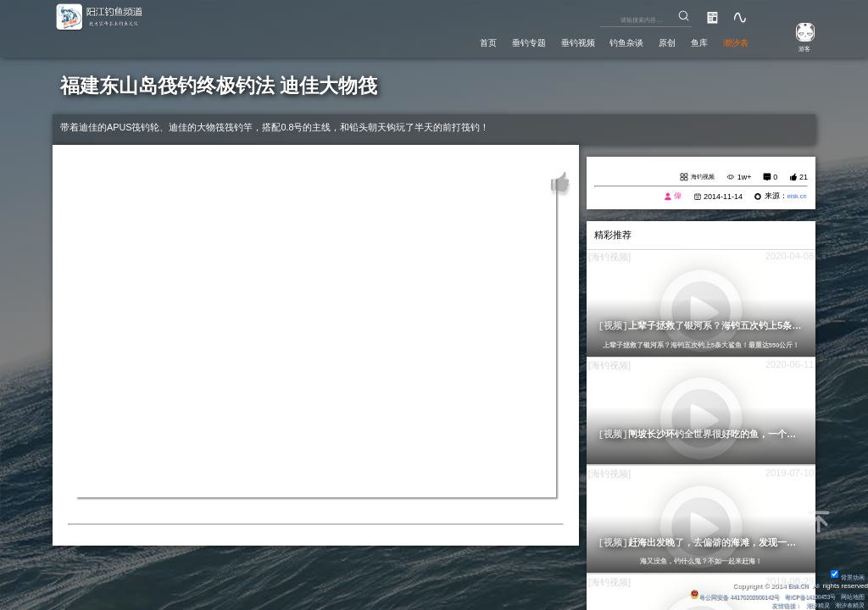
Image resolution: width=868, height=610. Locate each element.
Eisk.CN (793, 585)
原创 (645, 42)
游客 (797, 48)
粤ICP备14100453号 (800, 596)
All (815, 585)
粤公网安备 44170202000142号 (711, 596)
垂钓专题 (470, 42)
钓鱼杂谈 (594, 42)
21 (804, 178)
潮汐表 (730, 42)
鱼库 (685, 42)
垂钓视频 (532, 42)
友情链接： (775, 605)
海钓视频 (698, 178)
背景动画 (846, 577)
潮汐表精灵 (848, 605)
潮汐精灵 (811, 605)
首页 (419, 42)
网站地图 (851, 596)
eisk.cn (794, 198)
